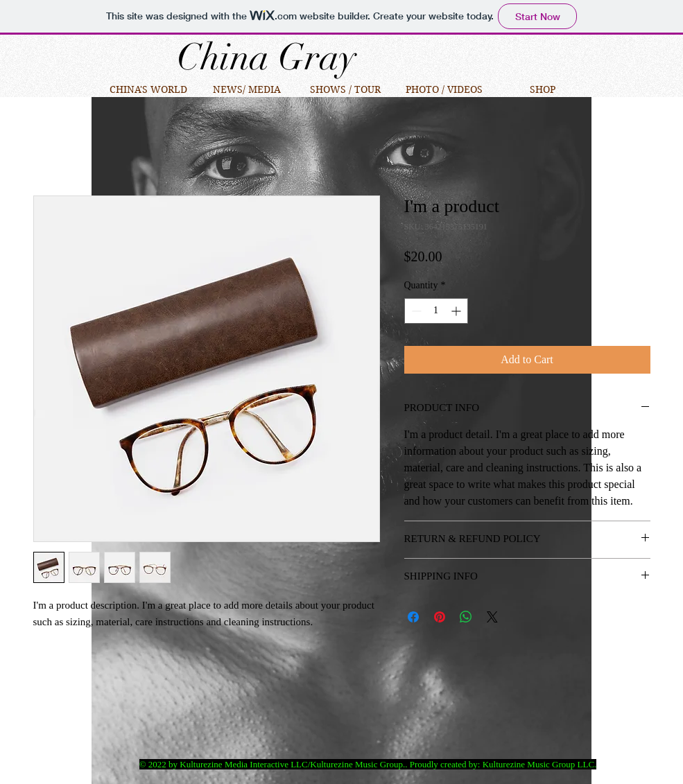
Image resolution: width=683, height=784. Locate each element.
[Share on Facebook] (413, 617)
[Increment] (457, 311)
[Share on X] (492, 617)
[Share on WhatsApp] (466, 617)
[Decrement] (415, 311)
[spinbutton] (436, 311)
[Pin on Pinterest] (440, 617)
